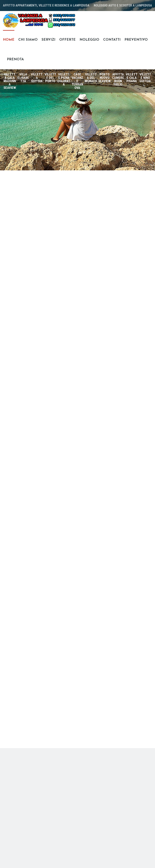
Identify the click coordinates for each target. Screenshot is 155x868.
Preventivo (136, 40)
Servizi (48, 40)
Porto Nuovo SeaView (104, 78)
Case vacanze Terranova (77, 81)
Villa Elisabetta (23, 78)
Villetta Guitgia (37, 78)
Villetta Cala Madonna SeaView (10, 81)
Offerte (67, 40)
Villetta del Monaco (91, 78)
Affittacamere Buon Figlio (118, 79)
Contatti (112, 40)
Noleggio (89, 40)
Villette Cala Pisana (132, 78)
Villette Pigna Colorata (64, 79)
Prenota (15, 59)
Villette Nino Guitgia (145, 78)
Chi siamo (28, 40)
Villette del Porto (50, 78)
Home (9, 40)
